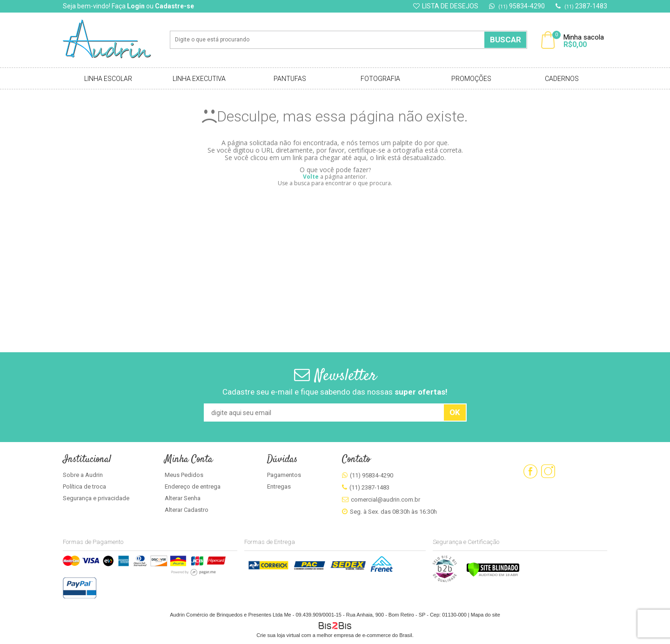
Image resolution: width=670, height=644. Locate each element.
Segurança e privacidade (96, 498)
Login (136, 6)
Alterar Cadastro (187, 510)
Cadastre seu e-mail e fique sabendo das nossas (335, 392)
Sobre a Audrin (83, 475)
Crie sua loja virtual (278, 635)
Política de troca (84, 486)
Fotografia (380, 79)
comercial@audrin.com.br (385, 500)
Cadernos (562, 79)
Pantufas (290, 79)
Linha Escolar (108, 79)
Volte (311, 177)
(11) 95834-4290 (372, 475)
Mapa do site (486, 615)
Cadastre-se (174, 6)
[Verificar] (493, 575)
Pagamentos (284, 475)
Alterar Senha (183, 498)
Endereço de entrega (193, 486)
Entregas (279, 486)
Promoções (471, 79)
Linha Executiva (199, 79)
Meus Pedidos (184, 475)
